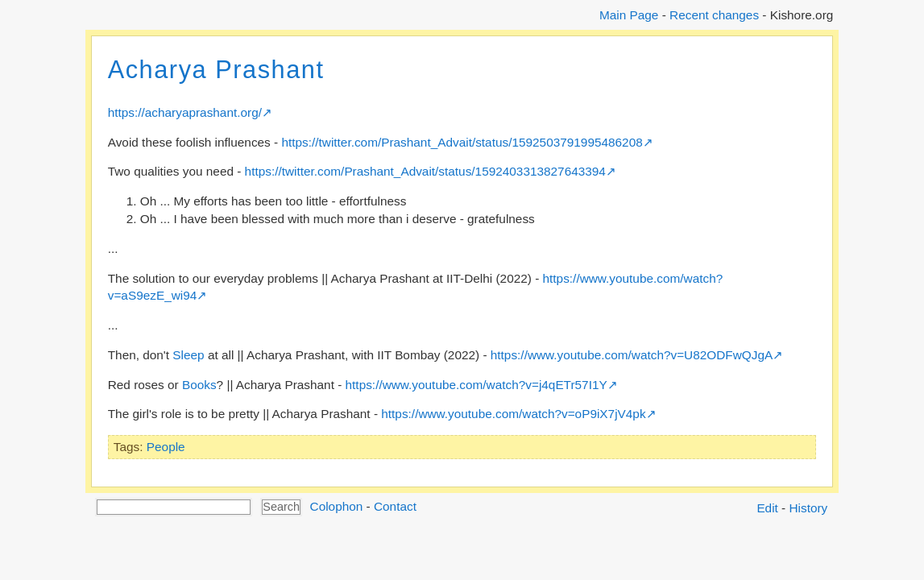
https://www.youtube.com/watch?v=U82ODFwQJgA (632, 355)
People (166, 447)
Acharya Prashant (216, 70)
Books (199, 385)
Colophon (337, 506)
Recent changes (714, 15)
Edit (767, 508)
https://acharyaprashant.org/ (185, 112)
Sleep (188, 355)
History (809, 508)
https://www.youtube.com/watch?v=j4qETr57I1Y (477, 385)
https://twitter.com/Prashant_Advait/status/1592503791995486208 (462, 142)
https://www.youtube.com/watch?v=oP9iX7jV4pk (513, 414)
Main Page (629, 15)
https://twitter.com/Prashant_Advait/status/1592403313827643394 (425, 171)
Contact (395, 506)
